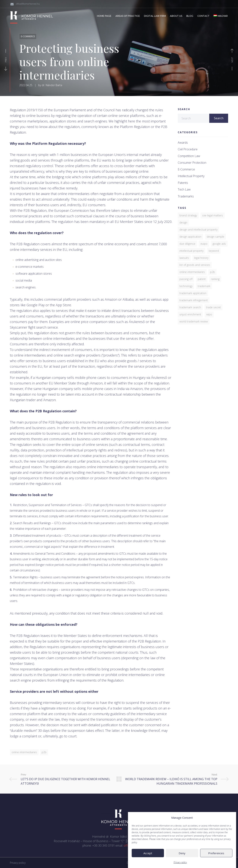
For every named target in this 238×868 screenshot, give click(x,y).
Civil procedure (188, 149)
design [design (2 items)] (183, 222)
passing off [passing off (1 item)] (186, 279)
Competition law (189, 156)
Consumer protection (192, 163)
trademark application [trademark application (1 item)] (193, 293)
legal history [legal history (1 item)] (201, 258)
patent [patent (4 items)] (202, 279)
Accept (148, 864)
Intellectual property (191, 176)
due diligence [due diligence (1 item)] (187, 244)
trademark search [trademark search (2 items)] (190, 307)
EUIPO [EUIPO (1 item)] (204, 244)
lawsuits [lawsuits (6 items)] (184, 258)
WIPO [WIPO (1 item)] (209, 314)
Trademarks (186, 196)
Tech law (184, 190)
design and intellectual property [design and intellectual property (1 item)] (198, 230)
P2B (44, 752)
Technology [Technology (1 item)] (186, 286)
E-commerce (28, 36)
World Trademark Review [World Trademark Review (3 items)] (194, 321)
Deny (182, 864)
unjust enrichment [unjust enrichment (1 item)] (190, 314)
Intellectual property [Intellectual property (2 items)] (191, 251)
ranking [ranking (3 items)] (215, 279)
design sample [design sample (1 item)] (215, 237)
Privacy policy (18, 863)
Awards (183, 143)
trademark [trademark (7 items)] (204, 286)
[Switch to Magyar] (221, 16)
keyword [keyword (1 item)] (214, 251)
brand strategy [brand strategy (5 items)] (188, 215)
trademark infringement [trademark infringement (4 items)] (194, 300)
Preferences (216, 864)
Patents (183, 183)
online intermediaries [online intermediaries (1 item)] (192, 272)
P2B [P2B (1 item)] (212, 272)
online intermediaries (24, 752)
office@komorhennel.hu (28, 4)
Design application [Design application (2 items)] (190, 237)
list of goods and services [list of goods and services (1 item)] (195, 265)
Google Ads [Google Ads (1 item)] (219, 244)
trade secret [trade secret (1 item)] (213, 307)
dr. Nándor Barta (52, 85)
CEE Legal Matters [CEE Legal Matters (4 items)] (213, 215)
